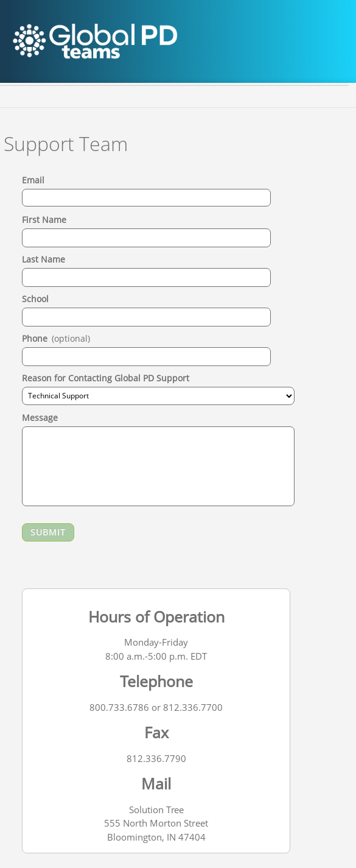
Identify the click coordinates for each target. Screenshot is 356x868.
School (35, 299)
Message (40, 418)
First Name (44, 220)
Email (33, 180)
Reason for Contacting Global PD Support (106, 378)
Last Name (44, 259)
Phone (56, 338)
